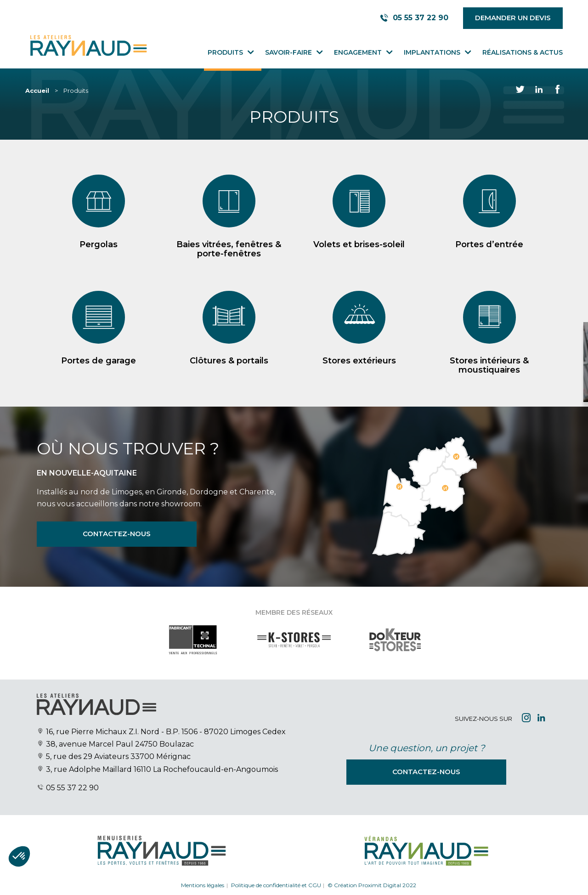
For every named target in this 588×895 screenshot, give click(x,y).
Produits (225, 52)
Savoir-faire (288, 52)
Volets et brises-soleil (359, 244)
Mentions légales (203, 885)
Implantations (432, 52)
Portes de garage (99, 378)
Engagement (358, 52)
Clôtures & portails (229, 378)
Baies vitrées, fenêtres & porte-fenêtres (229, 249)
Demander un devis (513, 18)
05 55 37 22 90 (72, 788)
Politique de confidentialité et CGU (276, 885)
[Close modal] (495, 339)
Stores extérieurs (359, 378)
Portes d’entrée (489, 244)
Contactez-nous (117, 534)
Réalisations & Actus (523, 52)
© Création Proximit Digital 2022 (372, 885)
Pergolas (99, 244)
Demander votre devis (486, 378)
